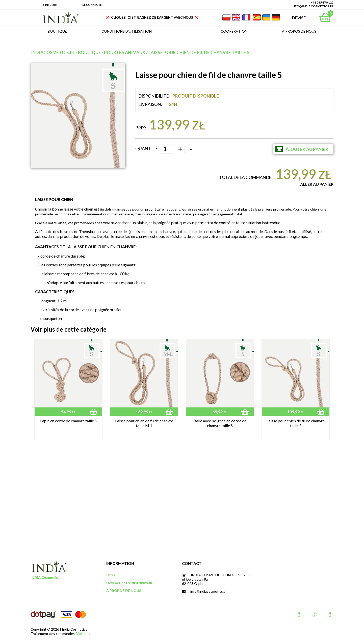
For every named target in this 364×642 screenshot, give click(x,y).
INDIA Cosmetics (45, 577)
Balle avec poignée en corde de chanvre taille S (220, 423)
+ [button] (180, 149)
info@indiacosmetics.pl (313, 6)
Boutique (89, 52)
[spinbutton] (167, 149)
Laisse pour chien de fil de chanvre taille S (199, 52)
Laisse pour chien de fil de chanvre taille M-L (144, 423)
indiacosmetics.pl (53, 52)
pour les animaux (125, 52)
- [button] (191, 149)
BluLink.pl (83, 634)
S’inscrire (50, 5)
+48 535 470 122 (322, 2)
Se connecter (93, 5)
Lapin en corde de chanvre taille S (68, 421)
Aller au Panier (317, 184)
